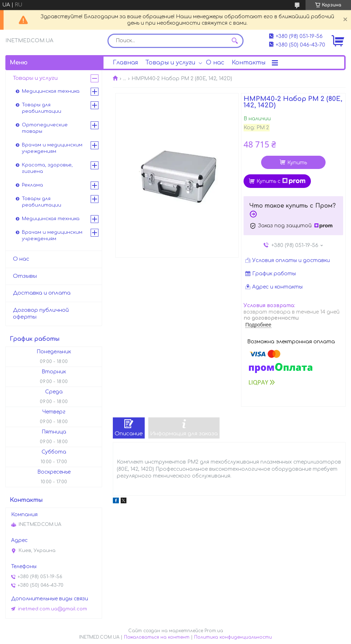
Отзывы (25, 276)
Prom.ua (214, 631)
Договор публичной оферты (41, 314)
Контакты (249, 63)
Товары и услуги (170, 63)
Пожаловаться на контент (157, 637)
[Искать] (235, 41)
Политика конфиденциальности (233, 637)
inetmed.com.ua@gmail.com (52, 609)
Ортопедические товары (45, 128)
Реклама (32, 185)
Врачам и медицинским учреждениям (52, 148)
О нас (215, 63)
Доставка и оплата (42, 293)
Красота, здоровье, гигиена (47, 168)
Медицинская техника (51, 91)
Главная (125, 63)
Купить (297, 163)
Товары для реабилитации (42, 108)
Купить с (281, 181)
